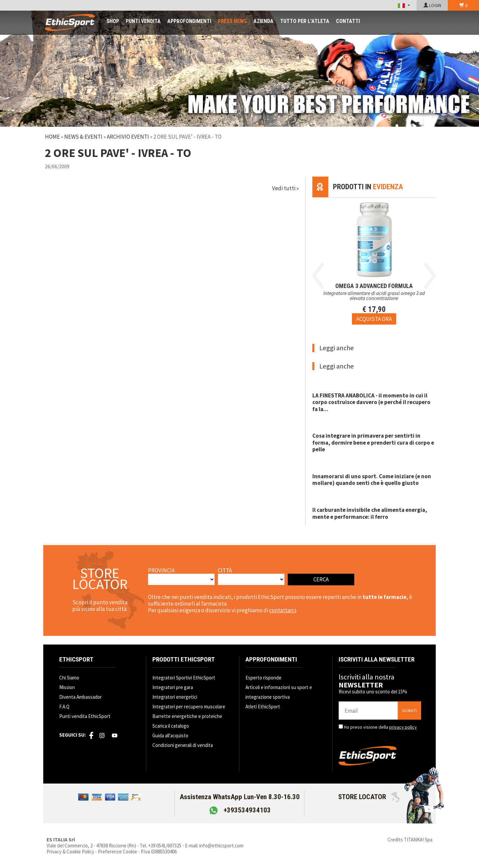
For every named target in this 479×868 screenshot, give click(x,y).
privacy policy (403, 727)
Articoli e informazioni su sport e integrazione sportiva (279, 692)
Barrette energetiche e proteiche (187, 716)
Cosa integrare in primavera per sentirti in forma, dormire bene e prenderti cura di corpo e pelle (373, 442)
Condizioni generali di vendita (183, 745)
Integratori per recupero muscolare (189, 707)
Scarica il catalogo (171, 726)
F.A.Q (64, 707)
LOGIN (432, 5)
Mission (67, 687)
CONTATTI (348, 21)
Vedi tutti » (285, 188)
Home (52, 137)
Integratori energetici (175, 697)
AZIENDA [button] (263, 21)
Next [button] (430, 276)
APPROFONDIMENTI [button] (189, 21)
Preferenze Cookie (117, 852)
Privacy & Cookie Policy (70, 852)
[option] (374, 261)
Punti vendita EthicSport (85, 716)
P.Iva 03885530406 (159, 852)
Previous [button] (318, 276)
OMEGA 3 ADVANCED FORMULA (374, 286)
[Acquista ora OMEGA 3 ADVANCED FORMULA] (374, 319)
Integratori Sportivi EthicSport (184, 678)
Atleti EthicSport (263, 707)
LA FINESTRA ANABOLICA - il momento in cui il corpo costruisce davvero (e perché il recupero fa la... (371, 402)
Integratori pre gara (173, 687)
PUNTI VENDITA (143, 21)
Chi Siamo (69, 678)
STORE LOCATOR (369, 797)
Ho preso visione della (380, 727)
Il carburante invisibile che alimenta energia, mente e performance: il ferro (370, 513)
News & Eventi (83, 137)
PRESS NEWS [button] (232, 21)
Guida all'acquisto (170, 735)
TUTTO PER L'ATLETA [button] (305, 21)
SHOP (113, 21)
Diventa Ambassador (80, 697)
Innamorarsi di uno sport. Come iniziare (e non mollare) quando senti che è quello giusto (372, 480)
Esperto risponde (263, 678)
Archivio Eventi (128, 137)
